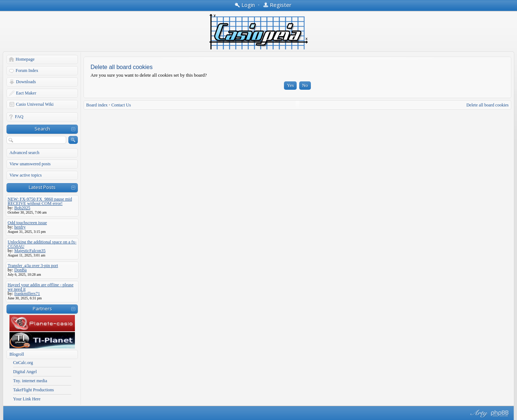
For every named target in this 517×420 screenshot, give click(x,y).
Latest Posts (42, 187)
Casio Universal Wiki (35, 104)
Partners (42, 308)
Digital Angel (25, 372)
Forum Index (27, 70)
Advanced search (24, 153)
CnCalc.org (23, 363)
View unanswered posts (30, 164)
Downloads (26, 82)
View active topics (26, 175)
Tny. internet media (30, 381)
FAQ (19, 117)
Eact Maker (26, 93)
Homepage (25, 59)
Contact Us (121, 105)
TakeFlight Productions (33, 390)
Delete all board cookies (488, 105)
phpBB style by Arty (478, 413)
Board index (97, 105)
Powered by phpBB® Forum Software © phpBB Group (500, 413)
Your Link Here (27, 399)
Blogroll (17, 354)
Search (42, 129)
